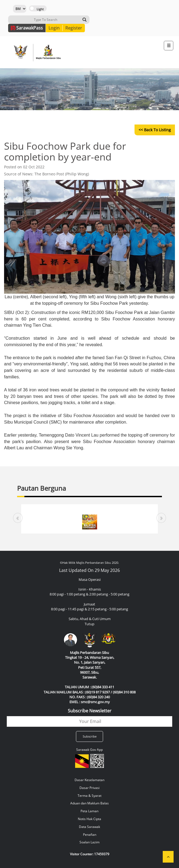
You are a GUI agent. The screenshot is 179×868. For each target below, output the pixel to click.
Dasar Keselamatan (90, 780)
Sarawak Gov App (90, 750)
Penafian (90, 835)
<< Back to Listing (155, 130)
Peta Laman (90, 811)
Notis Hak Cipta (90, 819)
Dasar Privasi (90, 788)
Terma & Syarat (90, 796)
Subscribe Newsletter (90, 711)
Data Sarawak (90, 827)
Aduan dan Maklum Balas (90, 803)
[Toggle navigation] (169, 46)
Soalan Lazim (90, 842)
